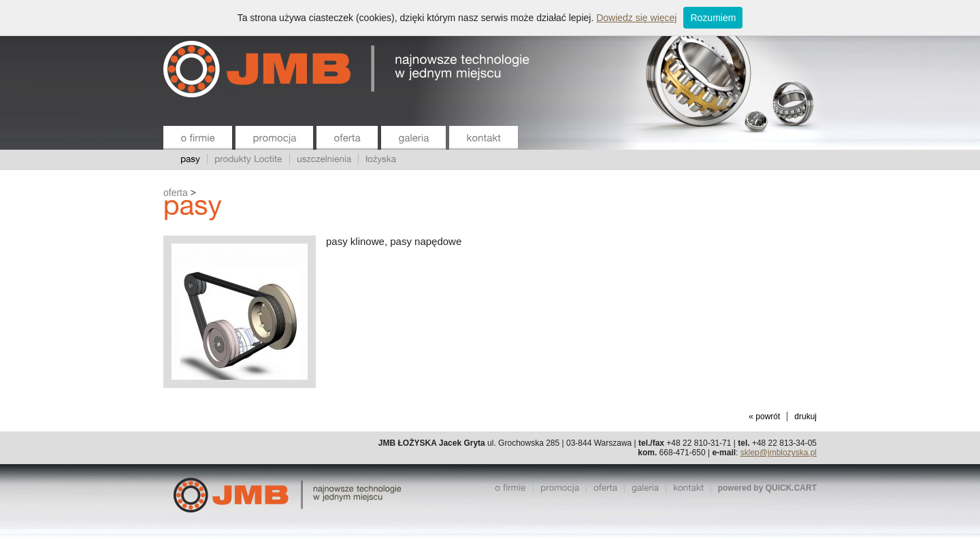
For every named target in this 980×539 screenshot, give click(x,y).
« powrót (764, 416)
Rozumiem (713, 18)
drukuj (805, 416)
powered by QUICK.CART (767, 488)
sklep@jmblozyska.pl (779, 453)
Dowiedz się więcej (636, 18)
